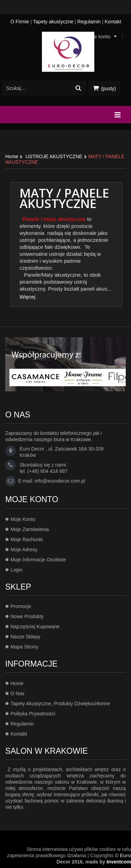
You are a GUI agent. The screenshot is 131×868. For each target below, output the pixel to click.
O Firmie (20, 22)
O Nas (17, 693)
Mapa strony (24, 647)
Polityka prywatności (33, 714)
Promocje (21, 606)
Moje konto (23, 519)
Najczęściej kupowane (35, 627)
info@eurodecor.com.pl (60, 481)
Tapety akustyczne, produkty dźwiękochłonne (60, 704)
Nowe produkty (27, 616)
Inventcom (119, 862)
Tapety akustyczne (53, 22)
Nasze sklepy (26, 637)
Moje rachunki (27, 539)
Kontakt (113, 22)
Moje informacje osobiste (38, 560)
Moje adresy (24, 550)
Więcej (27, 297)
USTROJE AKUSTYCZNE (54, 157)
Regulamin (89, 22)
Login (16, 570)
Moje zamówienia (30, 529)
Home (17, 683)
